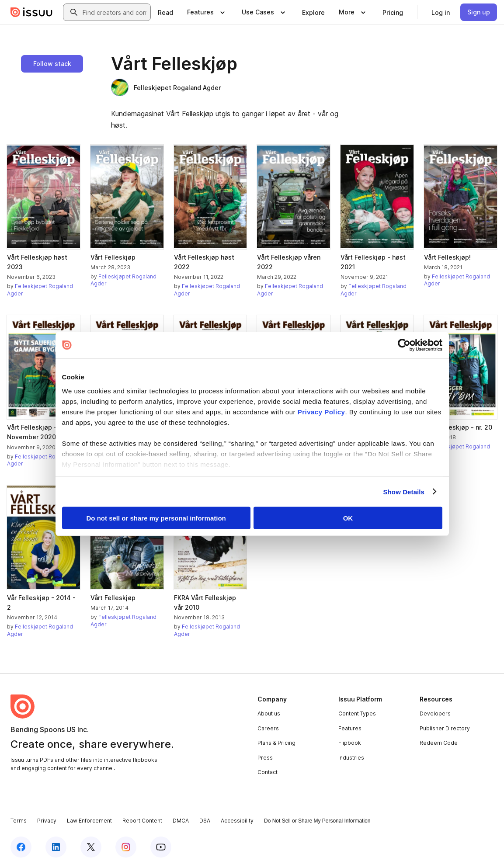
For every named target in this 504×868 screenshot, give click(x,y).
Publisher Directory (445, 728)
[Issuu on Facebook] (21, 847)
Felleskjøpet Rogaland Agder (166, 87)
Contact (268, 772)
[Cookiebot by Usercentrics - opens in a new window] (404, 345)
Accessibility (237, 821)
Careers (268, 728)
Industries (351, 758)
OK (348, 518)
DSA (205, 821)
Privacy (47, 821)
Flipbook (350, 743)
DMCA (181, 821)
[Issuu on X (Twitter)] (91, 847)
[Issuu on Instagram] (126, 847)
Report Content (142, 821)
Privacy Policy (322, 411)
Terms (19, 821)
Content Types (357, 713)
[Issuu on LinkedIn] (56, 847)
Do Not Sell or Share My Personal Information (317, 821)
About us (269, 713)
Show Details (404, 491)
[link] (165, 12)
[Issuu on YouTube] (161, 847)
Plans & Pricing (276, 743)
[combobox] (115, 12)
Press (265, 758)
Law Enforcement (89, 821)
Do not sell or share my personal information (156, 518)
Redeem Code (439, 743)
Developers (435, 713)
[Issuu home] (31, 12)
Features (350, 728)
